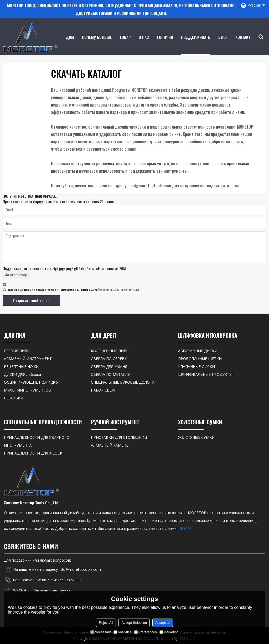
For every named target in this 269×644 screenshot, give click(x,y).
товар (125, 44)
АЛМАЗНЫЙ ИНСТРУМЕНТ (28, 358)
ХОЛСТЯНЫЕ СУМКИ (196, 437)
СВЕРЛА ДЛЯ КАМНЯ (109, 366)
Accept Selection (134, 623)
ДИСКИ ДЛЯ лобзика (22, 374)
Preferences (146, 632)
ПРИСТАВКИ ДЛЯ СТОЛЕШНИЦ (119, 437)
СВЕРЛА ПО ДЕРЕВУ (109, 358)
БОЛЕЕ (186, 528)
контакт (243, 44)
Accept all (163, 623)
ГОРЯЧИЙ (165, 44)
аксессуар (16, 275)
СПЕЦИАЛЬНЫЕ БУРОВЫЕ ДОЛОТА (123, 382)
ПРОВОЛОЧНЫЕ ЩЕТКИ (200, 358)
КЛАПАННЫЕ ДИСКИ (196, 366)
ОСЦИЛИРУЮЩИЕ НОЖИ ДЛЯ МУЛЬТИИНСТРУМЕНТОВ (31, 386)
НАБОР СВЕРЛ (104, 390)
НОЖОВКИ (14, 397)
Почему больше (97, 44)
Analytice (123, 632)
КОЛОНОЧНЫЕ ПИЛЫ (110, 350)
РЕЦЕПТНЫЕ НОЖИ (21, 366)
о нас (144, 44)
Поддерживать (196, 44)
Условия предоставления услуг (119, 289)
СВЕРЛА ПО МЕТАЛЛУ (110, 374)
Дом (70, 44)
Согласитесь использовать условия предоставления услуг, (71, 287)
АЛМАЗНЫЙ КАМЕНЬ (110, 445)
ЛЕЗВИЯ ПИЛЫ (17, 350)
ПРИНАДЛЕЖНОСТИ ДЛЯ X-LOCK (33, 453)
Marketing (169, 632)
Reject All (106, 623)
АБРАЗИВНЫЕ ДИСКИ (198, 350)
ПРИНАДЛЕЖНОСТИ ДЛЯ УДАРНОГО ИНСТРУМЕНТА (37, 441)
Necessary (100, 632)
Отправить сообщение (31, 300)
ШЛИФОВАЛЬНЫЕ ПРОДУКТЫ (205, 374)
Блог (223, 44)
